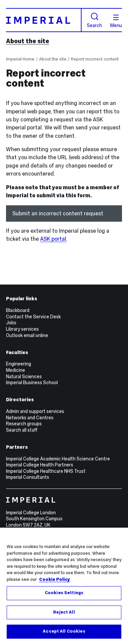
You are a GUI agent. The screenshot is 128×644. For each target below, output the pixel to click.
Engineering (19, 364)
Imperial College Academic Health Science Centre (58, 459)
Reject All (64, 612)
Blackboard (18, 310)
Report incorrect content (95, 59)
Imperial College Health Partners (40, 465)
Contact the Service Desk (33, 317)
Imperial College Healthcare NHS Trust (46, 471)
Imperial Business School (32, 383)
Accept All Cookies (64, 631)
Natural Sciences (24, 377)
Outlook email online (27, 335)
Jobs (11, 323)
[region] (64, 586)
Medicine (16, 370)
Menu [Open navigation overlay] (116, 21)
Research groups (24, 424)
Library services (22, 329)
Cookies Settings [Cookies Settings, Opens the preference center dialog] (64, 593)
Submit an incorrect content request (58, 213)
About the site (28, 41)
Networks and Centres (30, 418)
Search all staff (22, 430)
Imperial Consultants (28, 477)
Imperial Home (20, 59)
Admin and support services (35, 411)
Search (94, 20)
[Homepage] (44, 20)
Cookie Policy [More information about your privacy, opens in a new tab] (54, 579)
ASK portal (53, 239)
